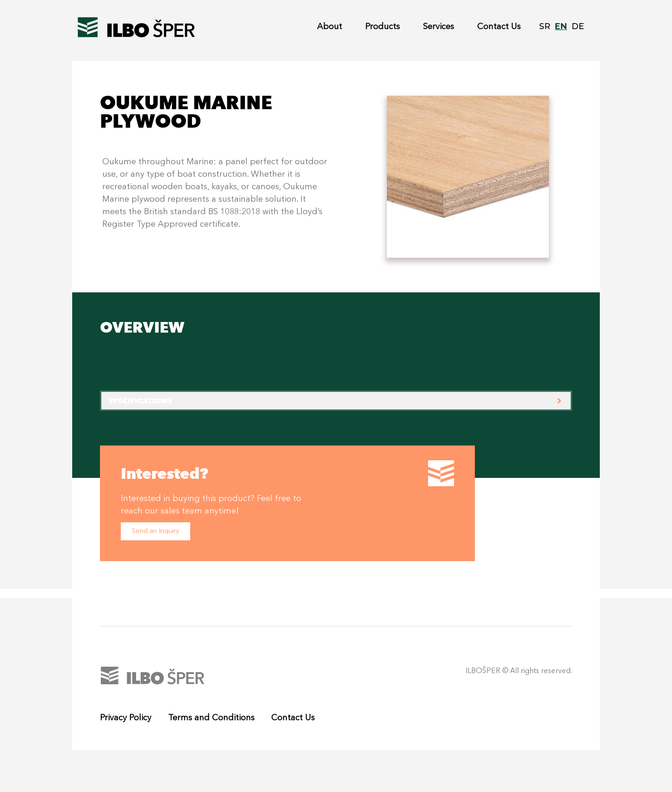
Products (383, 27)
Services (439, 27)
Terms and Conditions (211, 718)
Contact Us (499, 27)
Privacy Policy (126, 718)
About (330, 27)
